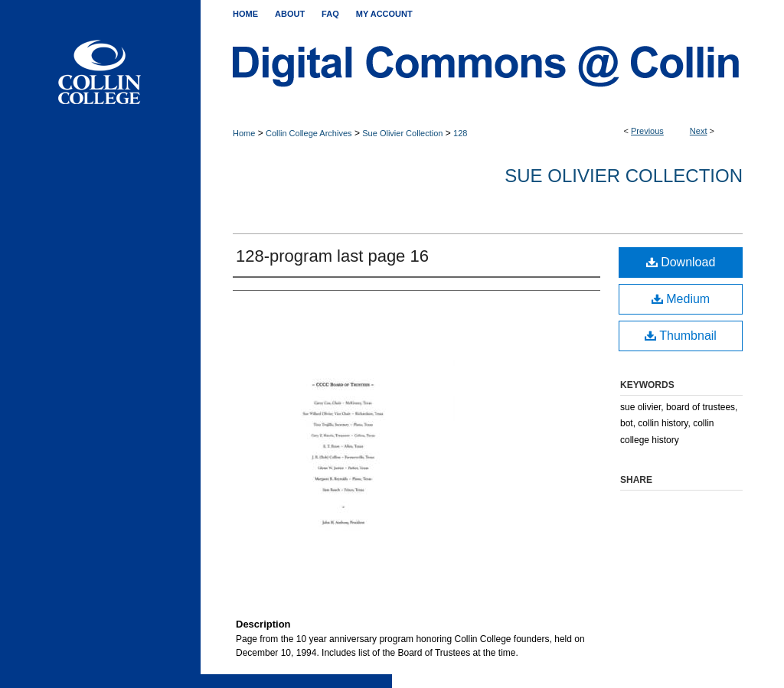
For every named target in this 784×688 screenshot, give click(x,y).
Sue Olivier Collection (402, 133)
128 (460, 133)
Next (699, 131)
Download (681, 262)
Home (244, 133)
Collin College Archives (309, 133)
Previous (647, 131)
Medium (681, 299)
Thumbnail (681, 336)
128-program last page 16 (332, 256)
